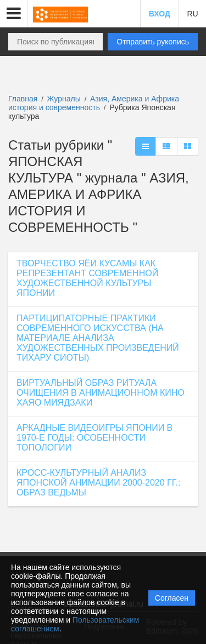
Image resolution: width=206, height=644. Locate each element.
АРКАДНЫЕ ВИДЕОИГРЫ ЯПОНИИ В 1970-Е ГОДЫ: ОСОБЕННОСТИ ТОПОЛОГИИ (94, 438)
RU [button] (192, 14)
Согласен (172, 598)
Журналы (64, 99)
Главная (23, 99)
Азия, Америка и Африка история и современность (94, 103)
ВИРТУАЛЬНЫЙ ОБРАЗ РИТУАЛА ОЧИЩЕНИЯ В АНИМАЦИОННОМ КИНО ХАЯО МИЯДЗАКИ (101, 393)
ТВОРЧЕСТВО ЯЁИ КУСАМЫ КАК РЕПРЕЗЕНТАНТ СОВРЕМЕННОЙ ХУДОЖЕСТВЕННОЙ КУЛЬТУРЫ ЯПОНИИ (87, 278)
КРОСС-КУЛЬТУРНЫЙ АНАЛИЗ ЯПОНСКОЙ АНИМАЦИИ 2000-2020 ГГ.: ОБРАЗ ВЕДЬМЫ (98, 483)
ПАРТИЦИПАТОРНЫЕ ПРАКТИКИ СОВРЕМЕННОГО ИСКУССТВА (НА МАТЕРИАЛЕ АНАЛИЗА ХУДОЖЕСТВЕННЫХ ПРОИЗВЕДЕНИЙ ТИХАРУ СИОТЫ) (98, 338)
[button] (14, 14)
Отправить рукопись (153, 42)
